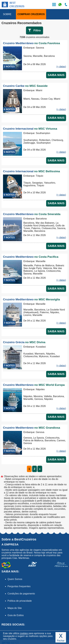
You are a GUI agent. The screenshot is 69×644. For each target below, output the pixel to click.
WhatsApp (60, 5)
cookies (24, 633)
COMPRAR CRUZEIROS (31, 14)
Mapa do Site (15, 608)
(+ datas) (61, 67)
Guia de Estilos (16, 615)
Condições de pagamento (21, 594)
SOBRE (7, 14)
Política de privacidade (20, 601)
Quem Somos (15, 579)
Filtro (37, 30)
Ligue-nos (66, 5)
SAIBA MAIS (56, 75)
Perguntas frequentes (19, 586)
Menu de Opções (54, 5)
